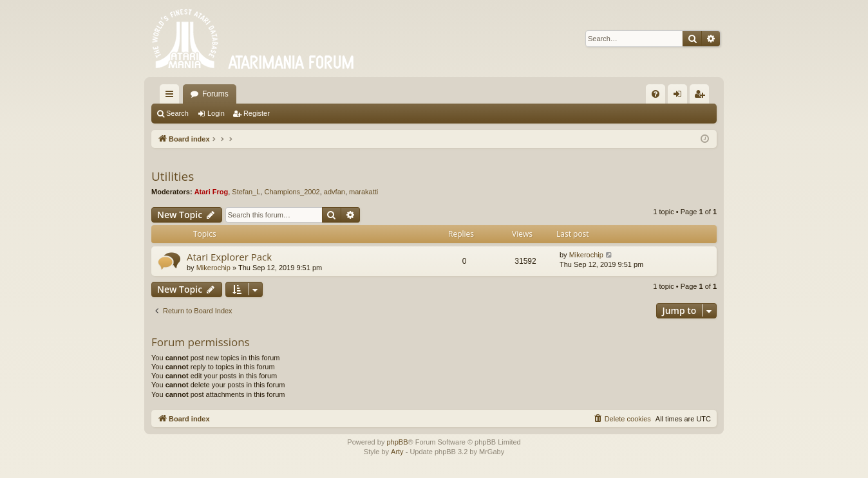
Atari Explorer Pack (229, 257)
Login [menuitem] (680, 97)
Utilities (173, 176)
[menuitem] (656, 94)
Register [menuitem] (702, 97)
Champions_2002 (292, 192)
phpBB (397, 442)
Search (177, 113)
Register (257, 113)
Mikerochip (213, 268)
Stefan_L (246, 192)
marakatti (363, 192)
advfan (335, 192)
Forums (215, 94)
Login (216, 113)
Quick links (172, 97)
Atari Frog (212, 192)
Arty (397, 452)
